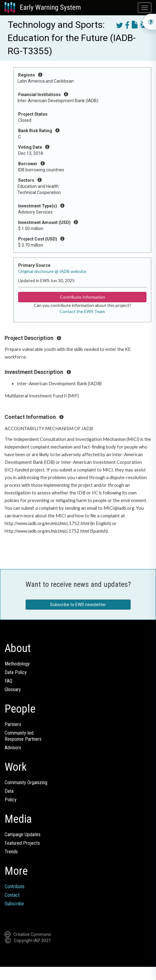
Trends (11, 852)
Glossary (13, 689)
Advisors (13, 748)
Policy (11, 800)
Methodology (17, 664)
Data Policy (16, 672)
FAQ (8, 681)
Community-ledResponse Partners (23, 736)
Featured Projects (22, 843)
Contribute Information (82, 297)
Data (9, 791)
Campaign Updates (23, 835)
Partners (13, 724)
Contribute (15, 887)
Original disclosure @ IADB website (52, 271)
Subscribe (14, 904)
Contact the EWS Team (82, 311)
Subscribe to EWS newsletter (78, 605)
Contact (12, 895)
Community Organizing (26, 783)
